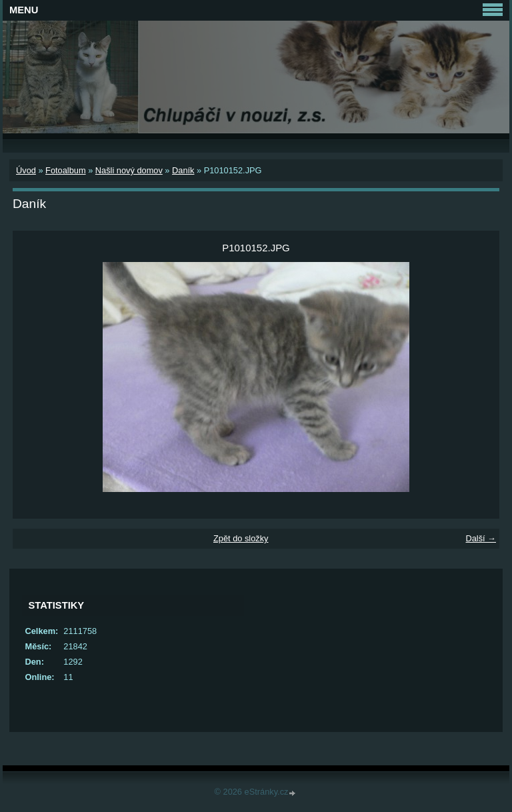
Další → (481, 538)
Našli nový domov (129, 170)
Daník (183, 170)
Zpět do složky (241, 538)
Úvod (26, 170)
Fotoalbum (65, 170)
